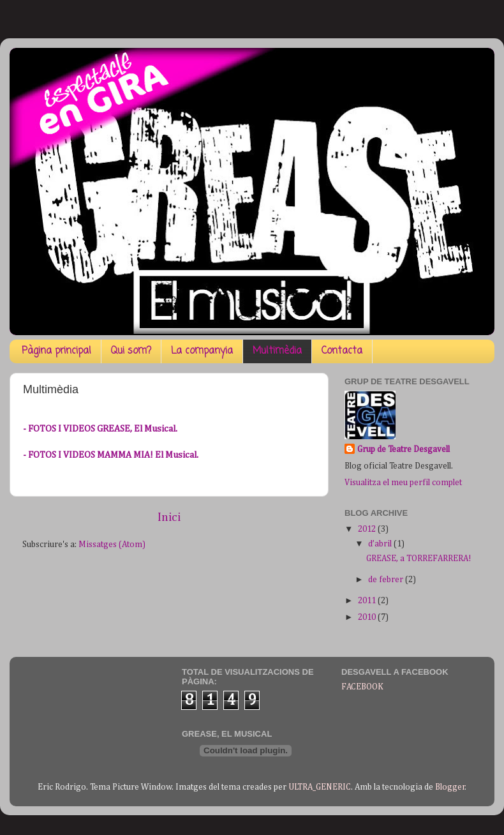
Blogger (450, 787)
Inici (169, 517)
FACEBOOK (362, 687)
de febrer (387, 580)
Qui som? (131, 351)
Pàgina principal (56, 351)
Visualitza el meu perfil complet (403, 483)
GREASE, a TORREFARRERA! (419, 559)
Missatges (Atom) (112, 545)
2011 (368, 601)
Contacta (342, 351)
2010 (368, 617)
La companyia (202, 351)
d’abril (381, 544)
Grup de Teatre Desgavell (404, 449)
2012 (368, 529)
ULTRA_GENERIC (320, 787)
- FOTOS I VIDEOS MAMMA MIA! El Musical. (111, 455)
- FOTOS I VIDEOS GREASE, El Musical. (100, 429)
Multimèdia (277, 351)
